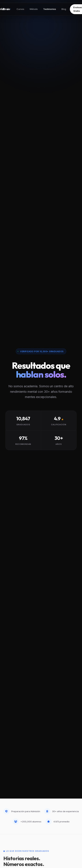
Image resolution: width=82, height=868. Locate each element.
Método (34, 9)
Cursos (20, 9)
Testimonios (50, 9)
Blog (64, 9)
